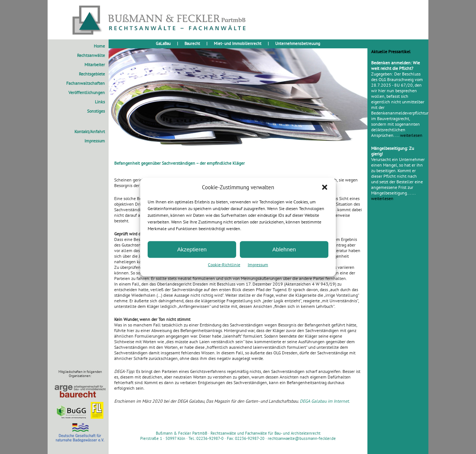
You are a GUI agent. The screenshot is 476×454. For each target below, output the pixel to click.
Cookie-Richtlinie (224, 264)
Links (100, 102)
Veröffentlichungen (87, 92)
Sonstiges (96, 111)
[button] (325, 187)
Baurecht (192, 44)
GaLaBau (163, 44)
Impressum (258, 264)
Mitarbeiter (95, 65)
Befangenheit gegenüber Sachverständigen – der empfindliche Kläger (179, 163)
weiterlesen (411, 135)
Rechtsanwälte (91, 55)
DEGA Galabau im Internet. (325, 401)
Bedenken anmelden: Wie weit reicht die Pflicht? (395, 65)
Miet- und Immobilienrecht (238, 44)
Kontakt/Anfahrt (90, 131)
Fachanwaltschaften (86, 83)
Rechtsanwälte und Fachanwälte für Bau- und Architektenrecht (266, 433)
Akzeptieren (192, 249)
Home (99, 46)
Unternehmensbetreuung (298, 44)
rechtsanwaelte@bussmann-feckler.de (302, 438)
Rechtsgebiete (92, 74)
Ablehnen (284, 249)
